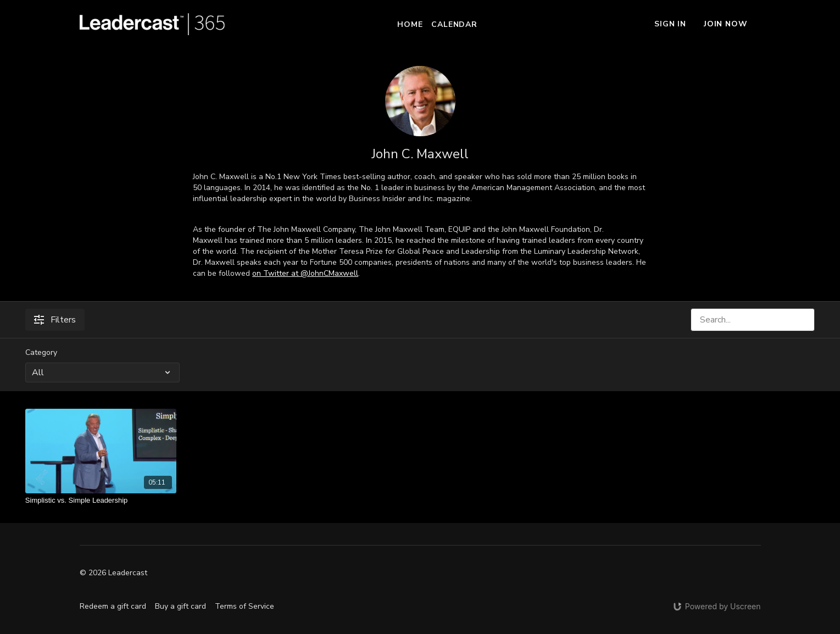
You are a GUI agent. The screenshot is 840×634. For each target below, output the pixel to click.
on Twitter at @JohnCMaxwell (305, 273)
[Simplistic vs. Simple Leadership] (101, 500)
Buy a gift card (180, 606)
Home (410, 24)
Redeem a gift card (113, 606)
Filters (55, 320)
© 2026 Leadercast (113, 573)
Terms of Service (244, 606)
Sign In (670, 24)
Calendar (454, 24)
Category (41, 352)
